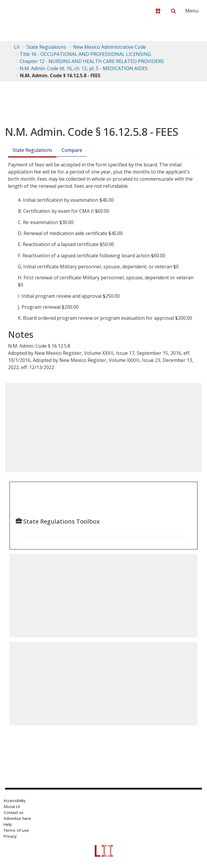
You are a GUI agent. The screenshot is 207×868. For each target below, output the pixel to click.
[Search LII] (173, 11)
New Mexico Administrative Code (109, 47)
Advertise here (17, 818)
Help (8, 824)
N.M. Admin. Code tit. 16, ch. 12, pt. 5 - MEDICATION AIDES (84, 68)
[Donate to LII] (158, 11)
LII (17, 47)
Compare (72, 150)
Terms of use (16, 830)
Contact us (14, 812)
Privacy (10, 836)
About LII (12, 806)
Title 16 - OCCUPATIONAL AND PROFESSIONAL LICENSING (85, 54)
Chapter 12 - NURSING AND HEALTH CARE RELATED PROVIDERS (92, 61)
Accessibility (15, 801)
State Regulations (46, 47)
